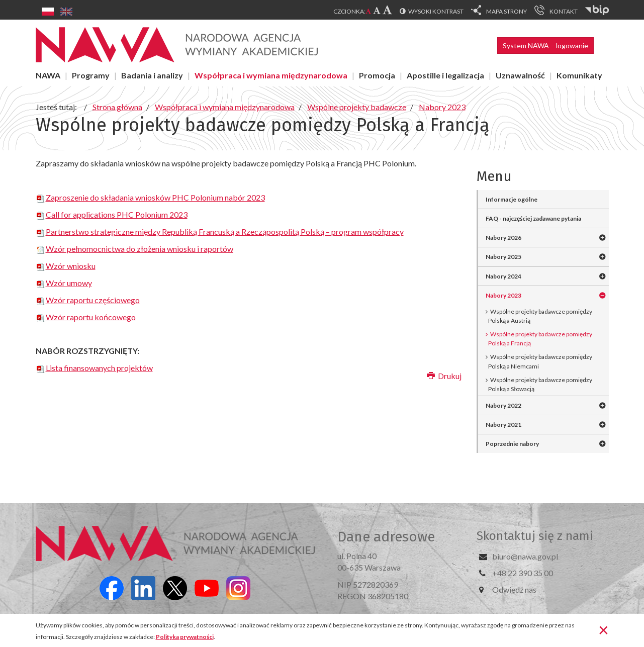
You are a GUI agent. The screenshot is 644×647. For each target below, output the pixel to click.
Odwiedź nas (514, 589)
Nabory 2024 (503, 276)
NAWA (48, 75)
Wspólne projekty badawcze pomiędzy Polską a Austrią (540, 316)
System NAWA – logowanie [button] (545, 45)
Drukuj (444, 376)
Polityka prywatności (185, 637)
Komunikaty (579, 75)
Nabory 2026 (503, 238)
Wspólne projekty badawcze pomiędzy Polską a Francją (540, 339)
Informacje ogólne (512, 199)
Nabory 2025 (503, 257)
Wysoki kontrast (436, 11)
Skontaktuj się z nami (535, 536)
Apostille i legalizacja (445, 75)
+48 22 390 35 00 (523, 573)
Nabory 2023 (503, 295)
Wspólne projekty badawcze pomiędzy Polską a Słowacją (540, 384)
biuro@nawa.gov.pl (525, 556)
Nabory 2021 (503, 425)
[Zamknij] (604, 629)
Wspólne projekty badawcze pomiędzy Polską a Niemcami (540, 361)
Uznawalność (520, 75)
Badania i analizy (152, 75)
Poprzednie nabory (512, 444)
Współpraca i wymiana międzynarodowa (271, 75)
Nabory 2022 (503, 405)
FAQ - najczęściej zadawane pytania (533, 218)
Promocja (377, 75)
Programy (91, 75)
